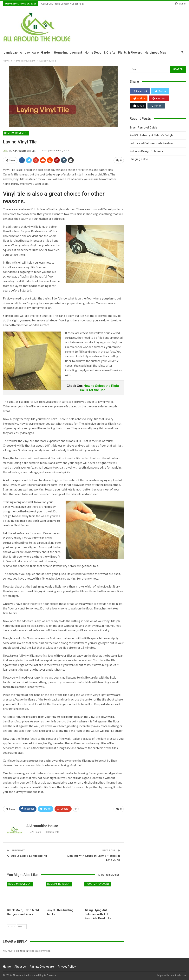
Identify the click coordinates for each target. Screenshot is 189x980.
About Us (20, 965)
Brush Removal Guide (143, 128)
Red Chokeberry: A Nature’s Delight (152, 135)
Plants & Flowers (130, 53)
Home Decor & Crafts (100, 53)
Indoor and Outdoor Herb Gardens (152, 143)
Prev (12, 925)
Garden (46, 53)
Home (7, 965)
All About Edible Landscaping (27, 854)
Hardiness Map (155, 53)
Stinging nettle (139, 159)
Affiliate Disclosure (42, 965)
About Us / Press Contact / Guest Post (62, 4)
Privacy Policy (67, 965)
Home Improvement (68, 53)
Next (22, 925)
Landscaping (13, 53)
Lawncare (32, 53)
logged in (23, 949)
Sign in (181, 4)
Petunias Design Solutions (146, 151)
